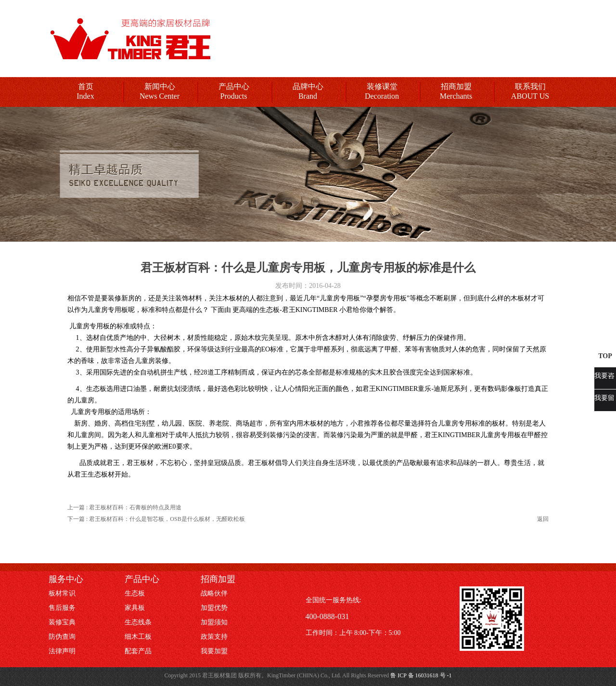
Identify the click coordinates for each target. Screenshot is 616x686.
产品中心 (234, 86)
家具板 (135, 608)
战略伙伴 (214, 593)
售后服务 (62, 608)
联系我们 (530, 86)
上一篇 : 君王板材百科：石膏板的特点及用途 (124, 507)
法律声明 (62, 651)
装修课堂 (382, 86)
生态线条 (138, 622)
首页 (86, 86)
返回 (543, 519)
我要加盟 (214, 651)
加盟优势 (214, 608)
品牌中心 (308, 86)
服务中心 (66, 579)
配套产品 (138, 651)
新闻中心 (160, 86)
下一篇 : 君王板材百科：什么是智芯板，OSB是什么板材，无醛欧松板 (156, 519)
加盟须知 (214, 622)
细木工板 (138, 637)
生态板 (135, 593)
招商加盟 (456, 86)
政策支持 (214, 637)
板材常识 (62, 593)
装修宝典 (62, 622)
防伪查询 (62, 637)
